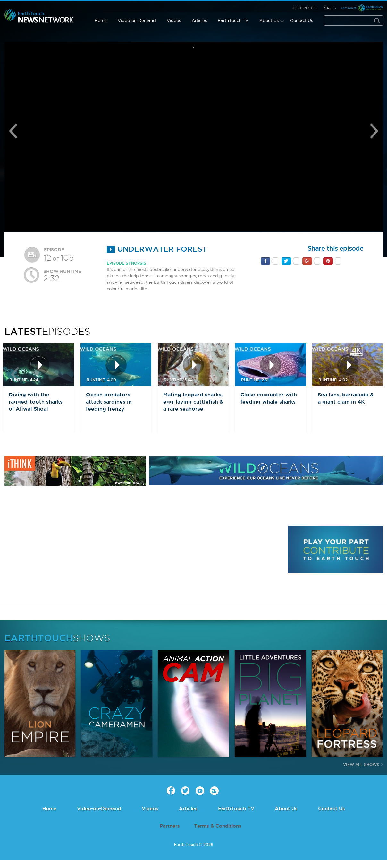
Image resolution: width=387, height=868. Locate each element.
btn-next (372, 374)
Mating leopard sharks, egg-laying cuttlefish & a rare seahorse (193, 402)
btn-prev (15, 374)
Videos (174, 20)
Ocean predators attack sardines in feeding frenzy (109, 402)
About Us (269, 20)
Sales (330, 8)
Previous (13, 131)
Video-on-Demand (137, 20)
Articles (199, 20)
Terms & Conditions (218, 826)
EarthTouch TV (233, 20)
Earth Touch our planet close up (39, 16)
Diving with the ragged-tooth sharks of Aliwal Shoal (36, 402)
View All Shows (361, 764)
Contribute (305, 8)
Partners (170, 826)
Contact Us (302, 20)
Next (374, 131)
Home (101, 20)
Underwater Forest (157, 249)
